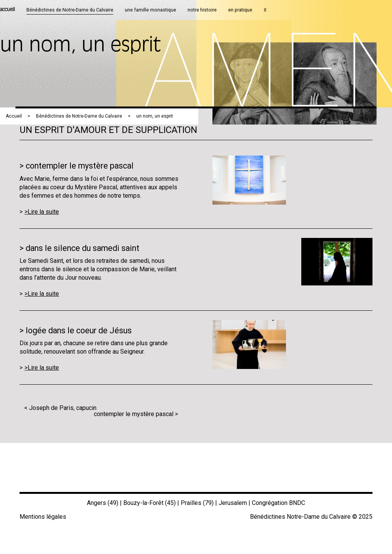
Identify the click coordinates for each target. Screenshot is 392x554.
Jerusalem (233, 503)
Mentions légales (43, 517)
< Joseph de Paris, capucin (60, 408)
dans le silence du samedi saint (82, 248)
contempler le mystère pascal (80, 166)
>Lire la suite (42, 212)
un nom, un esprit (155, 116)
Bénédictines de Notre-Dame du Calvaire (79, 116)
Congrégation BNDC (278, 503)
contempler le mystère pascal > (136, 414)
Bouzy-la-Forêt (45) (149, 503)
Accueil (14, 116)
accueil (7, 10)
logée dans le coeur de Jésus (79, 330)
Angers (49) (103, 503)
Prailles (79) (197, 503)
